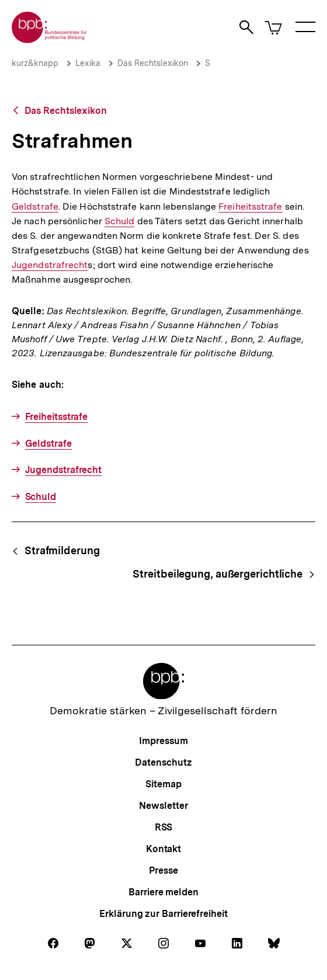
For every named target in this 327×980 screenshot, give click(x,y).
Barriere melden (163, 892)
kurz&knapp (35, 63)
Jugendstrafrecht (50, 265)
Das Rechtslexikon (153, 63)
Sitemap (163, 784)
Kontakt (163, 849)
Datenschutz (163, 762)
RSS (164, 827)
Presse (163, 870)
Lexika (88, 63)
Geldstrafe (35, 206)
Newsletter (163, 806)
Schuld (120, 221)
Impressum (163, 741)
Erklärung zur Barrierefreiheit (163, 914)
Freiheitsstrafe (250, 207)
